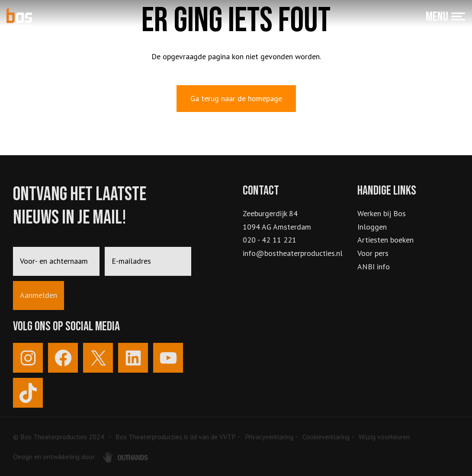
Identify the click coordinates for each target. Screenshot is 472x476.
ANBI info (374, 267)
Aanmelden (39, 295)
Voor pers (373, 253)
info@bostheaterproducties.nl (293, 253)
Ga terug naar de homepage (236, 98)
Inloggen (372, 227)
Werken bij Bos (382, 213)
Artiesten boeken (385, 240)
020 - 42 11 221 (270, 240)
